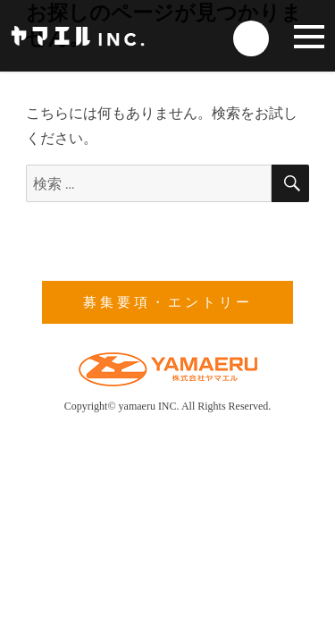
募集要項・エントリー (168, 302)
